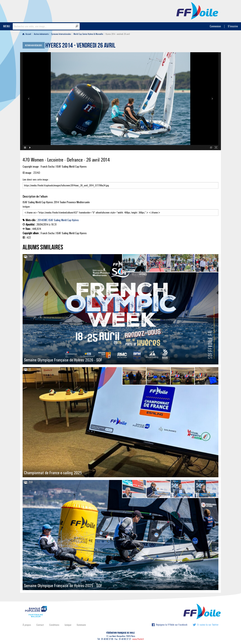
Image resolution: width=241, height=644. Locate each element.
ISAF (51, 220)
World (64, 220)
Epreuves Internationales (61, 34)
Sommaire (81, 625)
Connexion (215, 26)
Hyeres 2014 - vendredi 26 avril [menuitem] (118, 34)
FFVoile (197, 11)
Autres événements (41, 34)
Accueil (27, 34)
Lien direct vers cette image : (120, 183)
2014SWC (43, 220)
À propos (27, 625)
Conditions (54, 625)
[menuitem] (28, 34)
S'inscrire (233, 26)
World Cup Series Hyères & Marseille (88, 34)
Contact (40, 625)
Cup (69, 220)
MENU (7, 26)
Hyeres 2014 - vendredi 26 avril (80, 46)
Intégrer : (120, 210)
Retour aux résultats (34, 46)
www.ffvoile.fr (138, 639)
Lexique (68, 625)
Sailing (57, 220)
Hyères (75, 220)
